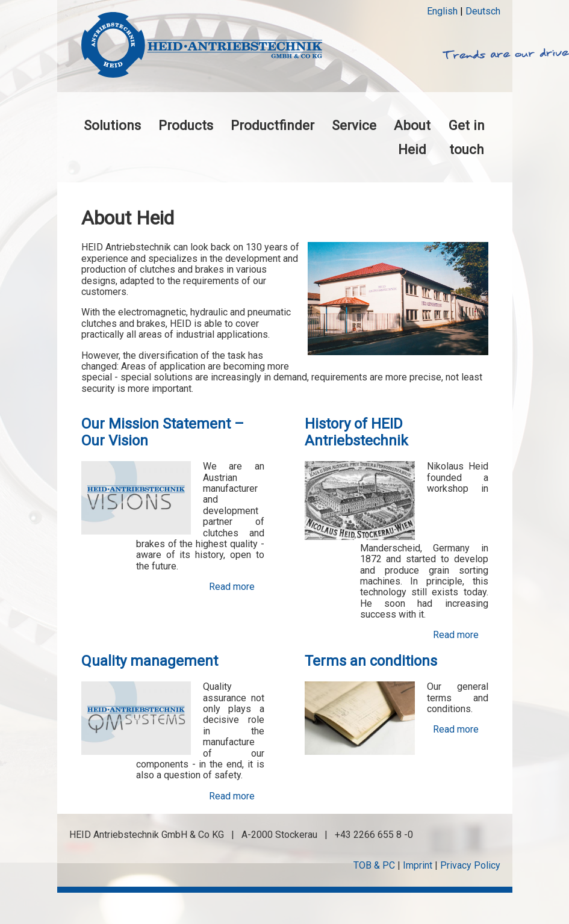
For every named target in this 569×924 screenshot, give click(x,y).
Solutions (112, 125)
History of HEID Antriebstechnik (356, 432)
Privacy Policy (470, 865)
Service (354, 125)
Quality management (150, 661)
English (442, 11)
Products (186, 125)
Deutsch (483, 11)
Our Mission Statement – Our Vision (163, 432)
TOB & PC (374, 865)
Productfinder (272, 125)
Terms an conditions (371, 661)
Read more (232, 587)
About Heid (412, 137)
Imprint (418, 865)
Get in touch (467, 137)
